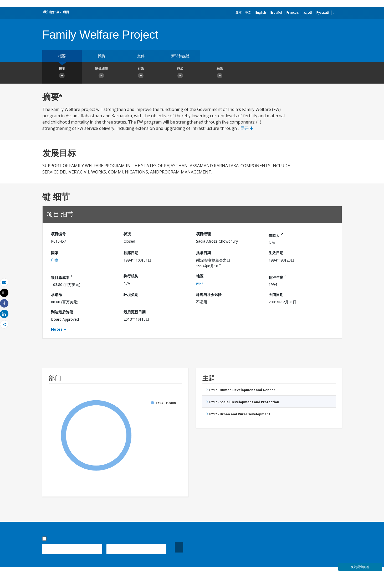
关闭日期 (276, 295)
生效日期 (276, 253)
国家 (55, 253)
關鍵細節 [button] (101, 73)
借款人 (276, 235)
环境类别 (131, 295)
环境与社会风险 (209, 295)
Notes (57, 329)
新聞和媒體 (180, 56)
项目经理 (203, 234)
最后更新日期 (135, 312)
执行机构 (131, 276)
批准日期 (203, 253)
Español (276, 12)
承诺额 (57, 295)
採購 (101, 56)
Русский (323, 12)
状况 (127, 234)
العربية (308, 12)
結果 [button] (220, 73)
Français (293, 12)
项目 (66, 12)
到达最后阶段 (62, 312)
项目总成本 (62, 277)
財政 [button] (141, 73)
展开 (247, 128)
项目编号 (58, 234)
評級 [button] (180, 73)
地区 (200, 276)
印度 (55, 260)
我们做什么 (51, 12)
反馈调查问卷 (360, 567)
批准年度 (278, 277)
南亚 (200, 283)
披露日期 (131, 253)
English (261, 12)
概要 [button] (62, 73)
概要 (62, 56)
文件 (141, 56)
